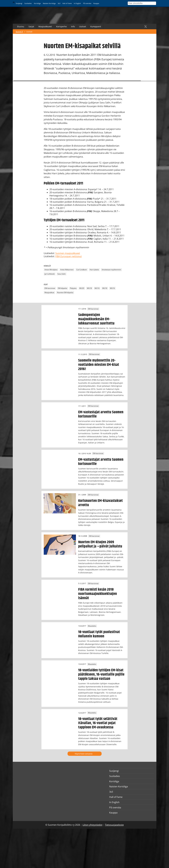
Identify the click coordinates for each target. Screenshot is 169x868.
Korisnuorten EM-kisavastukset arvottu (100, 503)
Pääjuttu (73, 288)
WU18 (105, 288)
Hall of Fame (67, 3)
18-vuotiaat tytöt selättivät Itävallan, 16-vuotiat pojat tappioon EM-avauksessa (98, 723)
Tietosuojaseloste (114, 825)
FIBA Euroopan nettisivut (69, 256)
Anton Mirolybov (51, 270)
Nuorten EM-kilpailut (65, 292)
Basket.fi (19, 32)
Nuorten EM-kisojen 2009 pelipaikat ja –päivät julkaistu (100, 544)
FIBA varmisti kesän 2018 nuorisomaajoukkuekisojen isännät (98, 594)
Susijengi (19, 3)
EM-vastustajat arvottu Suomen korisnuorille (101, 414)
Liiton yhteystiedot (93, 825)
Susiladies (28, 3)
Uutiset (83, 26)
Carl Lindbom (82, 270)
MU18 (89, 288)
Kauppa (96, 3)
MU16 (97, 288)
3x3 (59, 3)
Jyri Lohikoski (50, 274)
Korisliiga (37, 3)
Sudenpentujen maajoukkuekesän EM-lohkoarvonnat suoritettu (96, 319)
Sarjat (31, 26)
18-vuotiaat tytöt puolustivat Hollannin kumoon (99, 634)
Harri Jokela (94, 270)
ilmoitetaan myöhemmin (111, 270)
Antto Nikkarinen (67, 270)
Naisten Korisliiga (49, 3)
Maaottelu (92, 626)
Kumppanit (96, 26)
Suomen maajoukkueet (68, 253)
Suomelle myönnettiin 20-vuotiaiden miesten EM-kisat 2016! (99, 365)
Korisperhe (61, 26)
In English (77, 3)
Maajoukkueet (45, 26)
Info (73, 26)
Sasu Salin (62, 274)
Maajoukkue (49, 292)
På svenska (87, 3)
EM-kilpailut (63, 288)
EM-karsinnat (50, 288)
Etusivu (21, 26)
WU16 (112, 288)
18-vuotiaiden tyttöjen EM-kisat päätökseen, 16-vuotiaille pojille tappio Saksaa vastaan (101, 674)
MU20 (82, 288)
